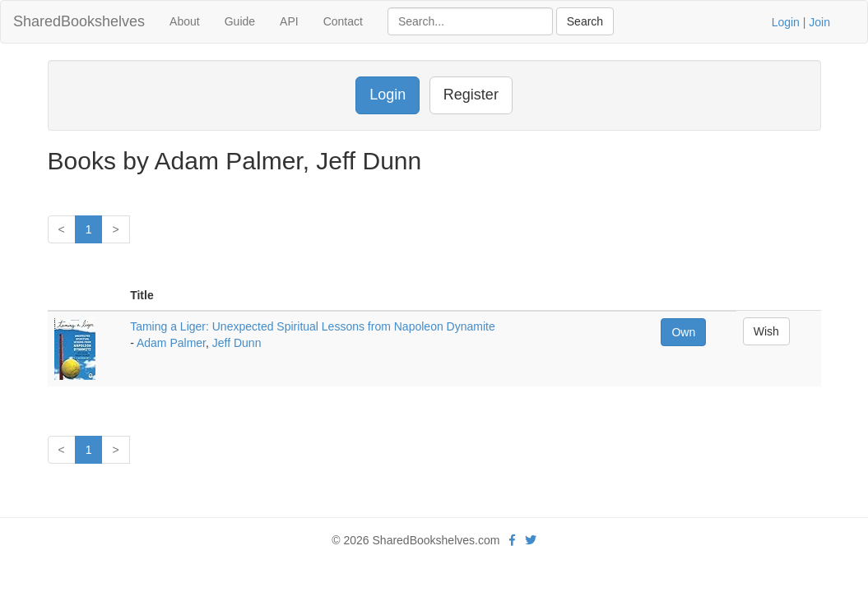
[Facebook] (512, 540)
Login (786, 22)
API (289, 21)
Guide (240, 21)
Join (819, 22)
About (185, 21)
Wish (766, 331)
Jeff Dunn (237, 343)
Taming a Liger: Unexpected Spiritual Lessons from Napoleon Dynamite (313, 326)
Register (471, 95)
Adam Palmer (171, 343)
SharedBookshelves (79, 21)
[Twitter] (531, 540)
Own (683, 332)
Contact (343, 21)
